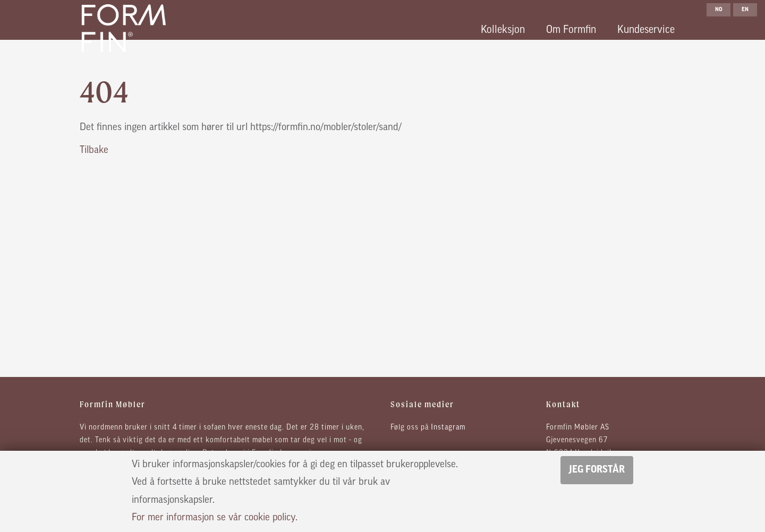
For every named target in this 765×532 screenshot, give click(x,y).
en (745, 10)
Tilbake (94, 151)
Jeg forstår (597, 470)
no (719, 10)
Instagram (448, 428)
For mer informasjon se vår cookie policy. (215, 518)
